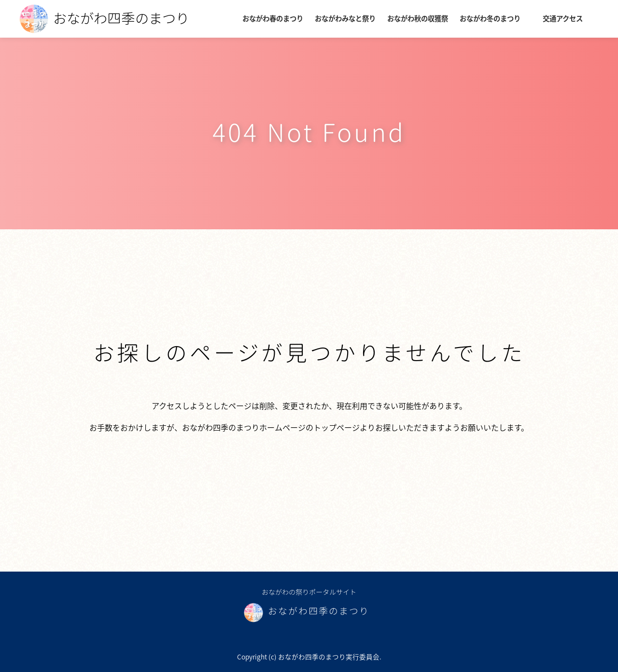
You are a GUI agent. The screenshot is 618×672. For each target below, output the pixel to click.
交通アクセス (563, 18)
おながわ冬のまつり (490, 18)
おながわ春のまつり (273, 18)
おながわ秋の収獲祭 (418, 18)
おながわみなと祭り (345, 18)
